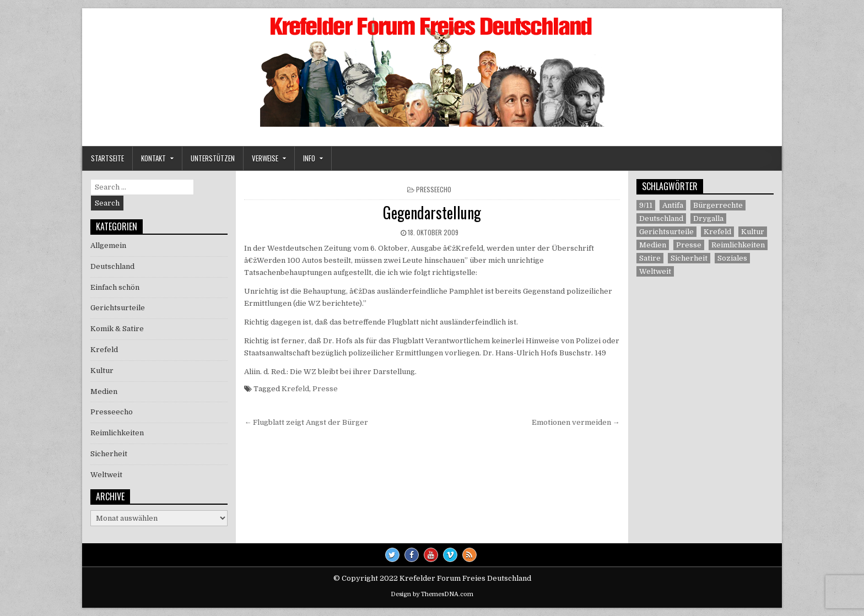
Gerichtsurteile (118, 308)
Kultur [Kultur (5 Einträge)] (753, 232)
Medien (104, 391)
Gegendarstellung (432, 212)
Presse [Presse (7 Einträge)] (689, 245)
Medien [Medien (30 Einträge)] (653, 245)
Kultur (102, 371)
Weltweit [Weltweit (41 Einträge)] (655, 271)
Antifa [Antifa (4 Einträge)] (673, 205)
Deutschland (112, 266)
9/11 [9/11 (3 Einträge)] (646, 205)
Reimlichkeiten (117, 433)
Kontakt (153, 158)
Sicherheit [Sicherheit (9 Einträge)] (689, 258)
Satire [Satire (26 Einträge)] (650, 258)
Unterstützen (213, 158)
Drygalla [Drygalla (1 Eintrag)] (708, 218)
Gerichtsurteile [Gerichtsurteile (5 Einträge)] (666, 232)
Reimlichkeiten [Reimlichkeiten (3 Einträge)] (738, 245)
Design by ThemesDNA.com (432, 594)
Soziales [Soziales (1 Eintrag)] (732, 258)
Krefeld (295, 389)
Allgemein (108, 245)
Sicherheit (109, 454)
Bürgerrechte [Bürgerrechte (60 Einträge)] (718, 205)
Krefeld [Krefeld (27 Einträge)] (717, 232)
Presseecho (434, 189)
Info (309, 158)
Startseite (107, 158)
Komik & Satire (117, 329)
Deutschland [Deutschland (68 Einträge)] (661, 218)
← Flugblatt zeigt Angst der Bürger (306, 422)
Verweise (265, 158)
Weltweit (106, 475)
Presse (325, 389)
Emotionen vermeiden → (576, 422)
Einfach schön (115, 287)
